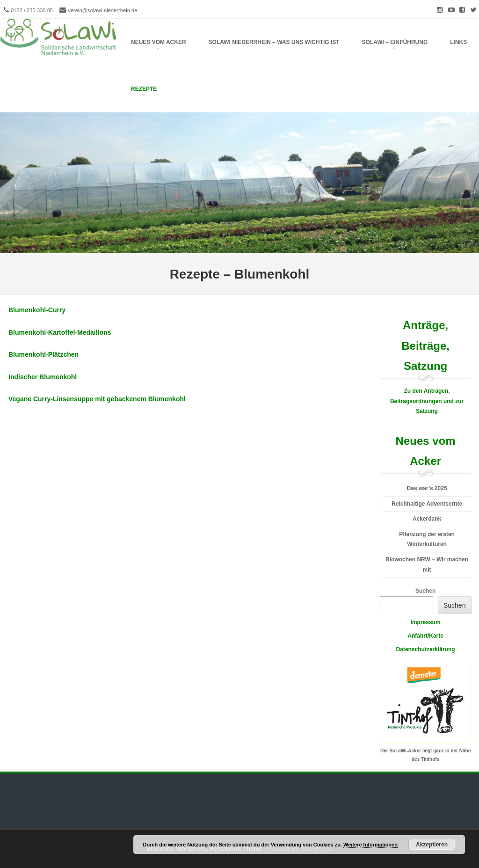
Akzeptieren (432, 845)
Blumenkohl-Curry (37, 310)
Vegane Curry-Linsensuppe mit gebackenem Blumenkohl (97, 399)
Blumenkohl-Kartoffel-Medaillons (60, 332)
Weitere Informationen (370, 845)
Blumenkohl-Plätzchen (44, 354)
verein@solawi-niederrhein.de (102, 10)
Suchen (425, 591)
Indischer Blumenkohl (43, 377)
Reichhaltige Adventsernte (427, 504)
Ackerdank (427, 519)
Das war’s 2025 (427, 488)
